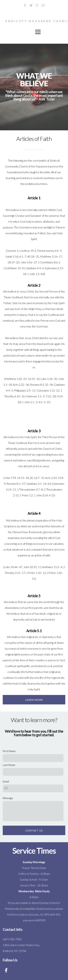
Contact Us (34, 830)
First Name (9, 751)
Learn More (34, 700)
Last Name (9, 765)
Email (6, 782)
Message (8, 798)
